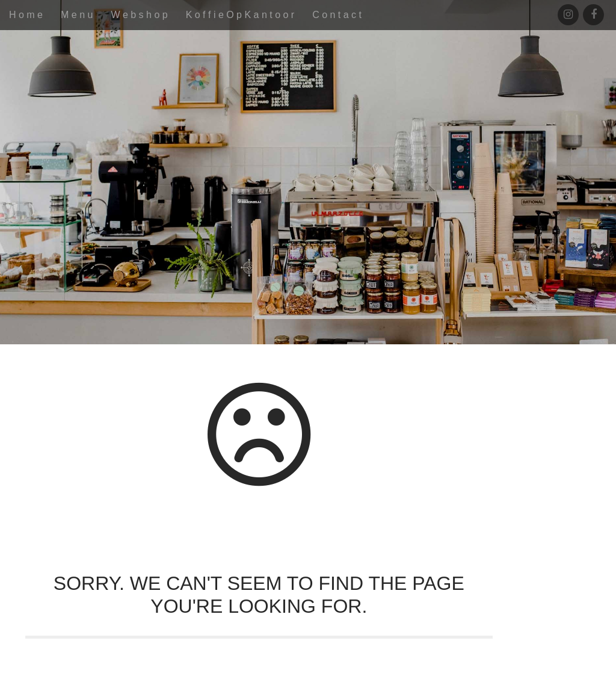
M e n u (77, 15)
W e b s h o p (139, 15)
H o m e (26, 15)
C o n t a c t (337, 15)
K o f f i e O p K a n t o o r (240, 15)
